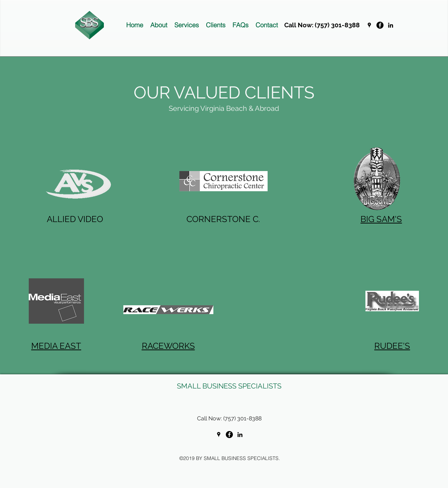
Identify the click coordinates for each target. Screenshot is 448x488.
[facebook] (380, 25)
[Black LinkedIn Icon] (391, 25)
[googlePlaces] (369, 25)
